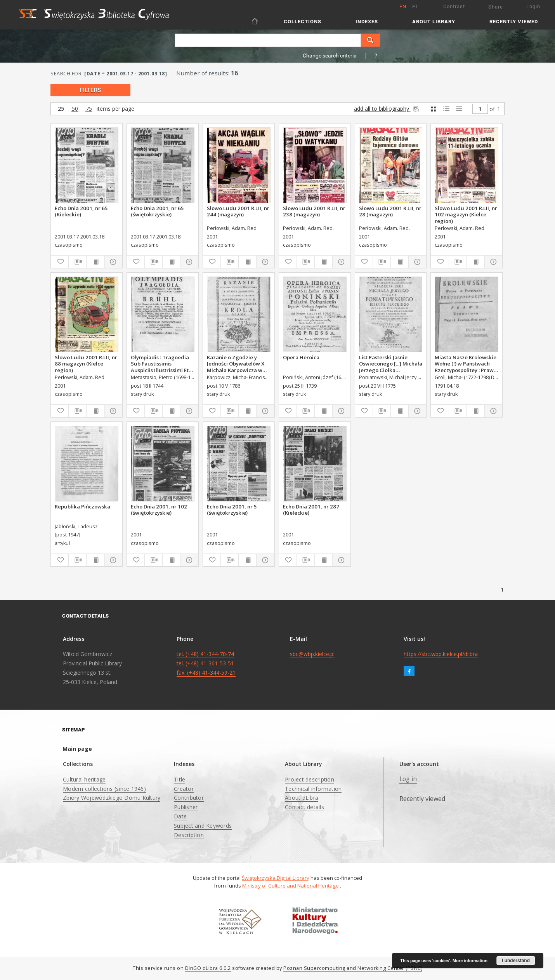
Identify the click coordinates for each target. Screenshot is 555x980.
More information (470, 961)
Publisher (186, 807)
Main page (77, 749)
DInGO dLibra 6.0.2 (208, 968)
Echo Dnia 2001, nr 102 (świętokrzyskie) (159, 510)
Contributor (189, 798)
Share (496, 7)
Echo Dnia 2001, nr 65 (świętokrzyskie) (157, 211)
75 (89, 109)
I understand (516, 961)
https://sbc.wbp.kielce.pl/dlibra (441, 654)
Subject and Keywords (203, 826)
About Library (434, 22)
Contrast (454, 6)
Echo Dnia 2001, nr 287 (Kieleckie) (311, 510)
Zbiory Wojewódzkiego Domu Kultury (112, 798)
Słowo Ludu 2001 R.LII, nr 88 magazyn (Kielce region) (86, 364)
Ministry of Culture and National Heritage (291, 886)
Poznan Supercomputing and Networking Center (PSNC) (353, 968)
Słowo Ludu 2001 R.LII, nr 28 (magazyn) (390, 211)
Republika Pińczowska (82, 507)
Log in (408, 779)
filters (90, 90)
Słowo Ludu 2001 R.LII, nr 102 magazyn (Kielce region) (466, 214)
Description (189, 835)
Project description (310, 779)
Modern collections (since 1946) (104, 789)
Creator (184, 789)
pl (415, 6)
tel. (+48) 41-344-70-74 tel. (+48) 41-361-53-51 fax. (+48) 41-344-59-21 (206, 663)
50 (75, 109)
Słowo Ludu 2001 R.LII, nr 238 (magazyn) (314, 211)
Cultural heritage (84, 779)
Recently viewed (514, 22)
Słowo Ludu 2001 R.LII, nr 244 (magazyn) (238, 211)
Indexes (367, 22)
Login (533, 6)
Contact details (304, 807)
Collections (303, 22)
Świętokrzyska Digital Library (276, 878)
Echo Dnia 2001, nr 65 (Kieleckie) (81, 211)
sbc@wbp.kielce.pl (312, 654)
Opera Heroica (301, 357)
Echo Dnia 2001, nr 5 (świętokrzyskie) (232, 510)
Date (180, 816)
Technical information (313, 789)
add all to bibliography (387, 109)
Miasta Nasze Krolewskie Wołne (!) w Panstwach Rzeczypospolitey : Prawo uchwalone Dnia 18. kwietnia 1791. (466, 364)
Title (180, 779)
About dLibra (302, 798)
